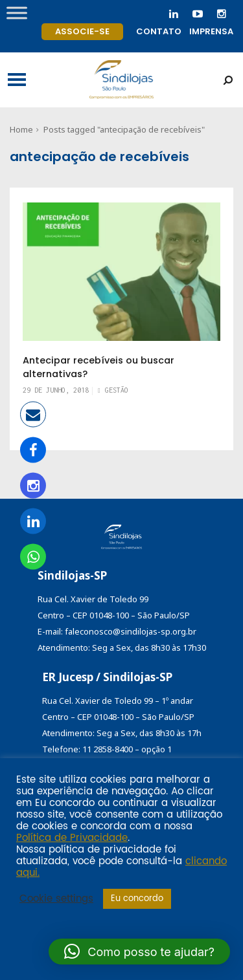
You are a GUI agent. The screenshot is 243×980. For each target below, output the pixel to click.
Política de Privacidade (72, 838)
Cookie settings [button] (56, 899)
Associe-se (82, 31)
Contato (159, 31)
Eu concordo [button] (137, 899)
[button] (139, 952)
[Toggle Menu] (17, 13)
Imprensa (211, 31)
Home (21, 129)
